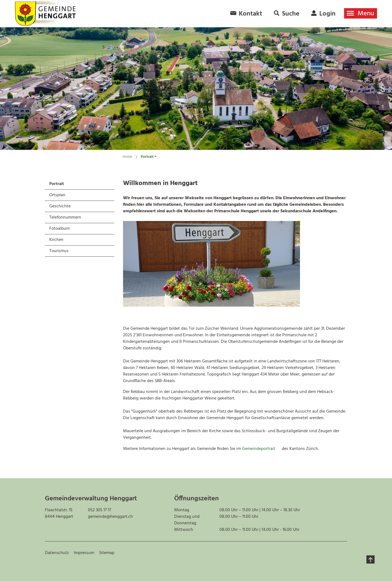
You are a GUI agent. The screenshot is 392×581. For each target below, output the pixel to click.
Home (127, 157)
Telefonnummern (65, 217)
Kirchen (56, 240)
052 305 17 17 (99, 510)
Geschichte (60, 206)
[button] (149, 158)
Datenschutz (57, 553)
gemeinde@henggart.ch (110, 517)
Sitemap (107, 553)
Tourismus (59, 251)
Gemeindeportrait (261, 449)
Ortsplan (57, 195)
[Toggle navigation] (361, 13)
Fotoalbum (59, 229)
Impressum (84, 553)
